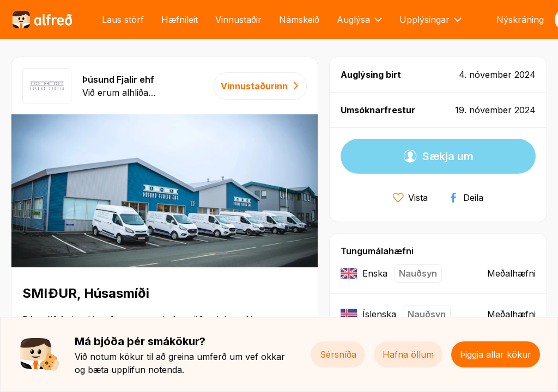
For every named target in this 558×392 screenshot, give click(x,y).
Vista (410, 198)
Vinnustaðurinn (260, 86)
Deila (466, 198)
